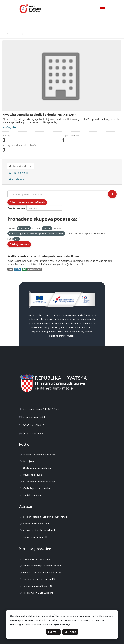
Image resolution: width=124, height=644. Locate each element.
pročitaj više (9, 127)
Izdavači (15, 34)
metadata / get (35, 269)
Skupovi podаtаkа (20, 166)
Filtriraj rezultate (19, 244)
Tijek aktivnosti (19, 173)
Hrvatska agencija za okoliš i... (47, 34)
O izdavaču (17, 179)
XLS (24, 269)
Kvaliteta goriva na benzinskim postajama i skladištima (43, 256)
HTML (18, 269)
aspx (10, 269)
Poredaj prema (16, 208)
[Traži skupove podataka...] (58, 194)
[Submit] (112, 194)
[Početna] (4, 34)
